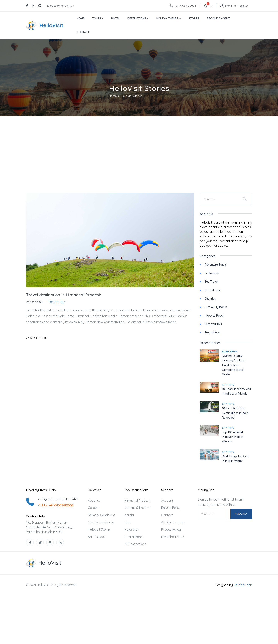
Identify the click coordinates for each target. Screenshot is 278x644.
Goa (128, 522)
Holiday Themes (169, 18)
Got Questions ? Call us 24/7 (58, 499)
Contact (83, 32)
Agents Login (97, 537)
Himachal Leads (173, 537)
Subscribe (241, 514)
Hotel (115, 18)
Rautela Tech (243, 585)
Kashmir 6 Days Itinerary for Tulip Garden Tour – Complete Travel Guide (233, 365)
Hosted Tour (212, 290)
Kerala (129, 515)
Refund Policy (171, 508)
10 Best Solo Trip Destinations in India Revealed (235, 413)
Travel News (212, 333)
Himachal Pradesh (137, 501)
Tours (98, 18)
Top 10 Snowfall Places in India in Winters (233, 437)
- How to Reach (214, 316)
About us (94, 501)
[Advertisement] (139, 154)
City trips (210, 299)
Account (167, 501)
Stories (194, 18)
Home (81, 18)
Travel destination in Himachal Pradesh (64, 295)
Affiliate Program (173, 522)
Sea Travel (211, 282)
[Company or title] (220, 199)
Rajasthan (132, 529)
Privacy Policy (171, 529)
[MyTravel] (44, 563)
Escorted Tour (213, 324)
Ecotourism (212, 273)
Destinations (138, 18)
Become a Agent (218, 18)
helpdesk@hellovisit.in (60, 6)
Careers (94, 508)
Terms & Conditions (102, 515)
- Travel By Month (216, 307)
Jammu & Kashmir (138, 508)
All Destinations (135, 544)
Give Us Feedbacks (101, 522)
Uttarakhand (134, 537)
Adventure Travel (216, 265)
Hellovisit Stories (99, 529)
